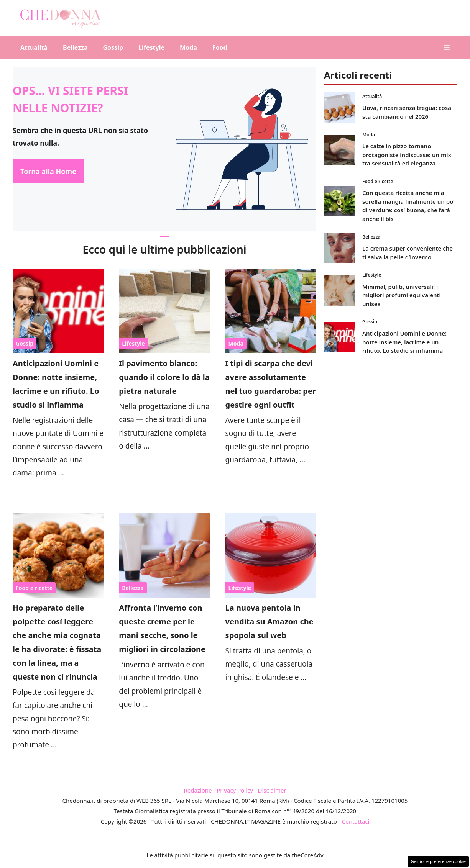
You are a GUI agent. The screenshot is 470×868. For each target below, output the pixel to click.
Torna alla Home (48, 171)
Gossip (113, 47)
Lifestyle (151, 47)
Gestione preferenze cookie (438, 861)
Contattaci (355, 821)
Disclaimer (272, 790)
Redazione (198, 790)
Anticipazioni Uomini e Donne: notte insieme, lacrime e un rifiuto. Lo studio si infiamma (404, 342)
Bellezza (75, 47)
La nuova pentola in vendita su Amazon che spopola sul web (270, 622)
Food (220, 47)
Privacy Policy (235, 790)
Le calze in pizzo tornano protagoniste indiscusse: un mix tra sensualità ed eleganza (407, 155)
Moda (188, 47)
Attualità (34, 47)
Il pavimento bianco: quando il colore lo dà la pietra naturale (164, 377)
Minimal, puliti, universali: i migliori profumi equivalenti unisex (402, 295)
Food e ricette (34, 588)
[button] (447, 47)
